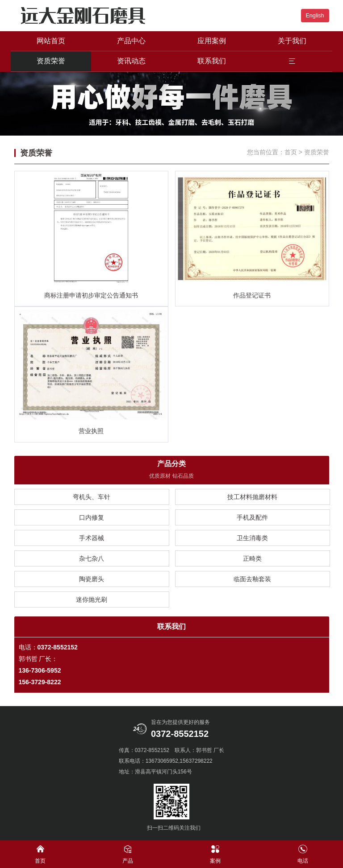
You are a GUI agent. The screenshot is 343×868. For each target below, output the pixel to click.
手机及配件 (252, 517)
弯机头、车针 (92, 497)
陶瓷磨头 (92, 579)
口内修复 (92, 517)
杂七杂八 (92, 558)
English (315, 16)
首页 (291, 152)
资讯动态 (131, 61)
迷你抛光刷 (92, 599)
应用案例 (212, 41)
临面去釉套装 (252, 579)
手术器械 (92, 538)
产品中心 (131, 41)
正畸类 (252, 558)
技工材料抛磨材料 (252, 497)
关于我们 (292, 41)
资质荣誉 (51, 61)
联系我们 (212, 61)
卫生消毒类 (252, 538)
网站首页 (51, 41)
